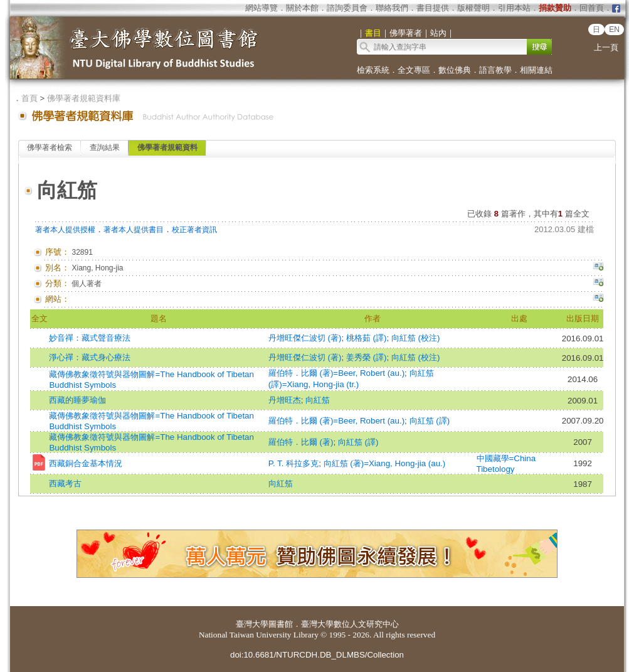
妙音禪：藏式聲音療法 (90, 338)
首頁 (29, 98)
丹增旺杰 (285, 400)
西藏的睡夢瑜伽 (77, 400)
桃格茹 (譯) (367, 338)
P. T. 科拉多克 (293, 463)
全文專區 (414, 70)
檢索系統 (373, 70)
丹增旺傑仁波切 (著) (305, 338)
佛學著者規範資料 (167, 147)
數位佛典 (455, 70)
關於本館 (302, 8)
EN (614, 29)
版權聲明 (473, 8)
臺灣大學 (252, 624)
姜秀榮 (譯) (367, 357)
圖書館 (281, 624)
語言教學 (495, 70)
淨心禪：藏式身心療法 (90, 357)
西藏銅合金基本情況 (86, 463)
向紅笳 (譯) (430, 421)
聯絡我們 (392, 8)
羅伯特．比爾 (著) (301, 442)
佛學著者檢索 (50, 147)
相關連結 (536, 70)
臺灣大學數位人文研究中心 (350, 624)
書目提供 (433, 8)
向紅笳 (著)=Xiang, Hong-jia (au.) (385, 463)
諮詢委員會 (347, 8)
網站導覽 (262, 8)
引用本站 (514, 8)
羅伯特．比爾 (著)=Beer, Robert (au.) (336, 373)
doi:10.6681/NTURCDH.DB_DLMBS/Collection (317, 655)
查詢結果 (105, 147)
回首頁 (592, 8)
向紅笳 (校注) (416, 338)
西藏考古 (65, 483)
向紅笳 (318, 400)
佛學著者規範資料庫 (84, 98)
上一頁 (606, 47)
